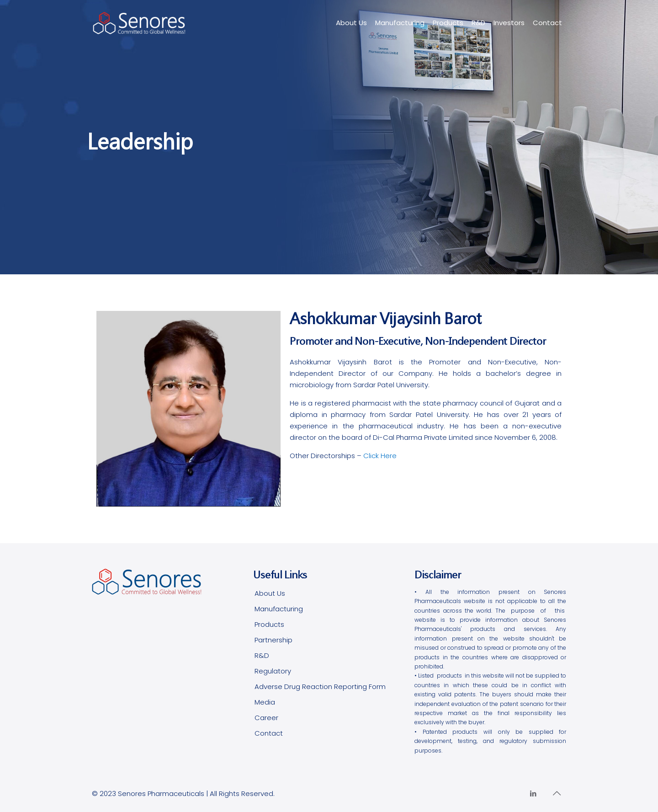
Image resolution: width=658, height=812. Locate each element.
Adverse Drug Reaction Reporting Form (320, 686)
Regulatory (273, 671)
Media (265, 702)
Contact (269, 733)
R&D (262, 655)
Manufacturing (279, 609)
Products (269, 624)
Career (266, 718)
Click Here (380, 456)
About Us (270, 593)
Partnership (273, 640)
